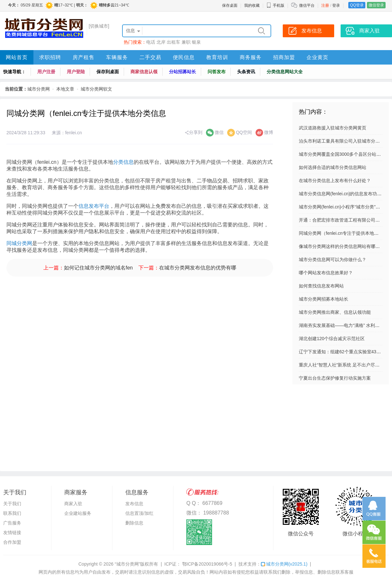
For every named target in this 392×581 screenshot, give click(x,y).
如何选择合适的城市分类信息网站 (333, 167)
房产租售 (84, 57)
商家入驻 (73, 504)
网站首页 (17, 57)
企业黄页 (317, 57)
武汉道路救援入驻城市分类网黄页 (333, 128)
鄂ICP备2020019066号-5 (207, 564)
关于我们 (12, 504)
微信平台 (307, 5)
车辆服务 (117, 57)
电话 (151, 42)
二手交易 (150, 57)
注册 (325, 5)
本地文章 (65, 89)
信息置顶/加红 (139, 513)
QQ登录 (357, 5)
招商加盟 (284, 57)
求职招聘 (50, 57)
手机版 (275, 5)
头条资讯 (246, 72)
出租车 (174, 42)
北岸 (161, 42)
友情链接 (12, 533)
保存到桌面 (108, 72)
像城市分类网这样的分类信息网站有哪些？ (342, 246)
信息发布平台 (94, 206)
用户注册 (46, 72)
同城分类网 (19, 243)
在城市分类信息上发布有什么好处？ (335, 180)
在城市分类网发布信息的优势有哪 (198, 268)
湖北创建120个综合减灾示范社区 (332, 339)
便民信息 (184, 57)
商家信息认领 (144, 72)
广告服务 (12, 523)
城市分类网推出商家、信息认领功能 (335, 312)
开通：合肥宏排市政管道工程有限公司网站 (342, 220)
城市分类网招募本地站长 (324, 299)
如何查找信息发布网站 (321, 286)
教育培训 (217, 57)
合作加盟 (12, 542)
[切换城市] (99, 26)
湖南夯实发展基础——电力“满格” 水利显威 (341, 325)
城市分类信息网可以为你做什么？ (333, 260)
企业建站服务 (78, 513)
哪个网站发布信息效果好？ (326, 273)
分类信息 (123, 162)
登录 (336, 5)
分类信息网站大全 (285, 72)
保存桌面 (230, 5)
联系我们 (12, 513)
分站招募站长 (183, 72)
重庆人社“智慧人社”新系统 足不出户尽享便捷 (344, 365)
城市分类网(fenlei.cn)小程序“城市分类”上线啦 (344, 207)
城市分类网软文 (96, 89)
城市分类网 (39, 89)
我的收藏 (252, 5)
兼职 (186, 42)
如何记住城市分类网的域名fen (98, 268)
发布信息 (134, 504)
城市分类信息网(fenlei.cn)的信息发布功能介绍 (345, 194)
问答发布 (217, 72)
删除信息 (134, 523)
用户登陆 (76, 72)
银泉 (196, 42)
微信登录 (376, 5)
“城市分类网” (127, 564)
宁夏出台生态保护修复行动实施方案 (335, 378)
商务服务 (251, 57)
